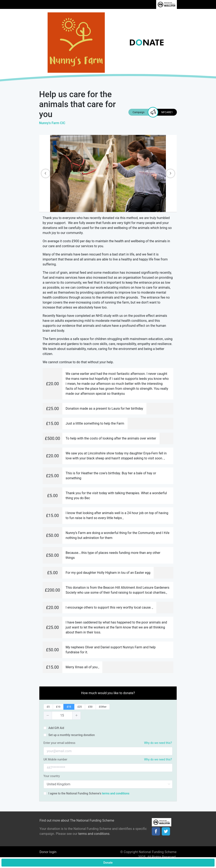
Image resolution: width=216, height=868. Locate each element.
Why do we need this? (158, 743)
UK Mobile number (55, 759)
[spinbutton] (62, 715)
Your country (52, 776)
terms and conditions (116, 793)
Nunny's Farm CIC (52, 123)
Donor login (48, 852)
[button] (48, 715)
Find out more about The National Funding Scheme (77, 820)
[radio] (48, 707)
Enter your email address (59, 743)
